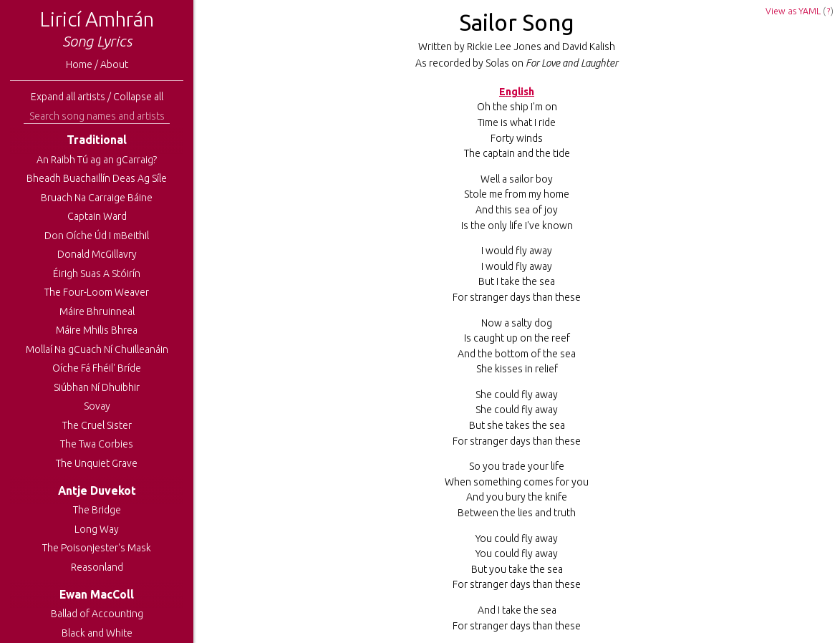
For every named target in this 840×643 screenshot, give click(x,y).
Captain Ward (97, 216)
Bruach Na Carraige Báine (97, 198)
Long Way (97, 529)
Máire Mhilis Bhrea (97, 330)
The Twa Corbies (97, 444)
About (114, 64)
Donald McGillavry (97, 254)
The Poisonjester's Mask (97, 548)
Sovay (97, 406)
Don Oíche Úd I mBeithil (97, 236)
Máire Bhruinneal (97, 311)
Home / (83, 64)
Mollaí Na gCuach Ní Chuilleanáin (97, 349)
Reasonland (97, 567)
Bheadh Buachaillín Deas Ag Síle (97, 178)
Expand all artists (68, 97)
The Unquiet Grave (97, 463)
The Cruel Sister (97, 425)
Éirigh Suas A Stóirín (97, 274)
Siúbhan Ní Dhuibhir (97, 387)
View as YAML (793, 11)
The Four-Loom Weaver (97, 292)
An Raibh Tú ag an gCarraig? (97, 160)
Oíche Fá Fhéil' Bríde (97, 368)
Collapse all (138, 97)
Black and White (97, 633)
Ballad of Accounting (97, 614)
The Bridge (97, 510)
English (517, 92)
